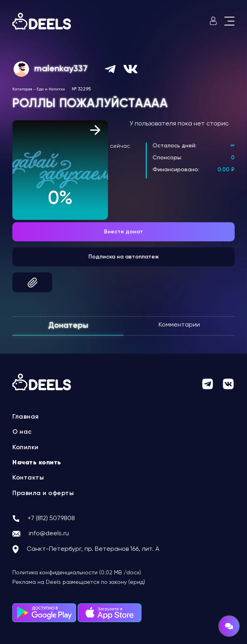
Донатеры (68, 326)
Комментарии (179, 325)
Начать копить (37, 463)
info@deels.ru (49, 534)
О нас (22, 432)
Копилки (25, 448)
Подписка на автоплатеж (124, 257)
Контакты (28, 478)
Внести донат (123, 232)
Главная (26, 417)
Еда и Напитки (51, 89)
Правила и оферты (43, 493)
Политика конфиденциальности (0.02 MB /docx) (77, 573)
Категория (22, 89)
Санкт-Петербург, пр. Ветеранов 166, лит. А (93, 549)
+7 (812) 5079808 (51, 519)
